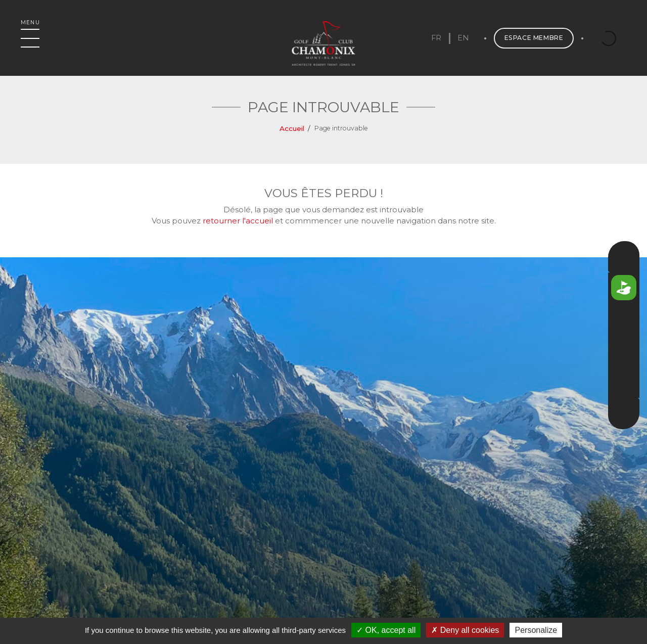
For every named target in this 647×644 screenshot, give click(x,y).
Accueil (292, 128)
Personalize (536, 630)
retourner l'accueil (238, 221)
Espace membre (527, 43)
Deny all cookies (465, 630)
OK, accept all (386, 630)
